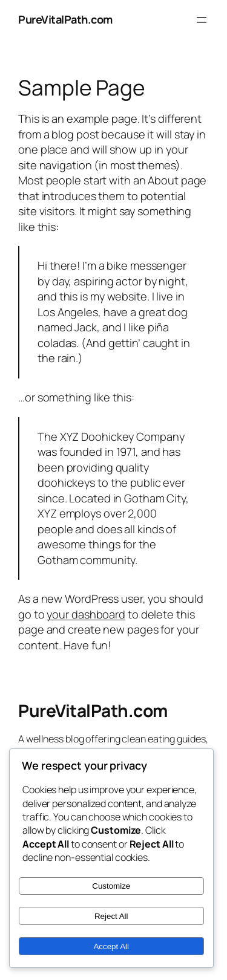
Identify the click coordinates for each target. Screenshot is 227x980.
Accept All (111, 946)
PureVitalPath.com (65, 19)
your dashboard (86, 614)
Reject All (111, 916)
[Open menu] (202, 20)
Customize (111, 886)
